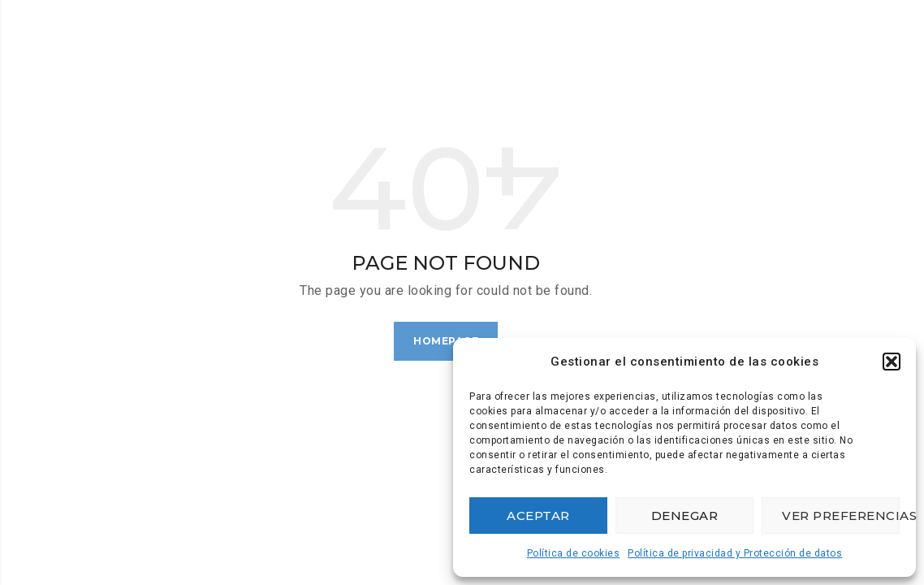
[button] (892, 362)
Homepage (446, 341)
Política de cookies (574, 553)
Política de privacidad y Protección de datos (735, 553)
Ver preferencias (841, 516)
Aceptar (538, 516)
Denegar (685, 516)
